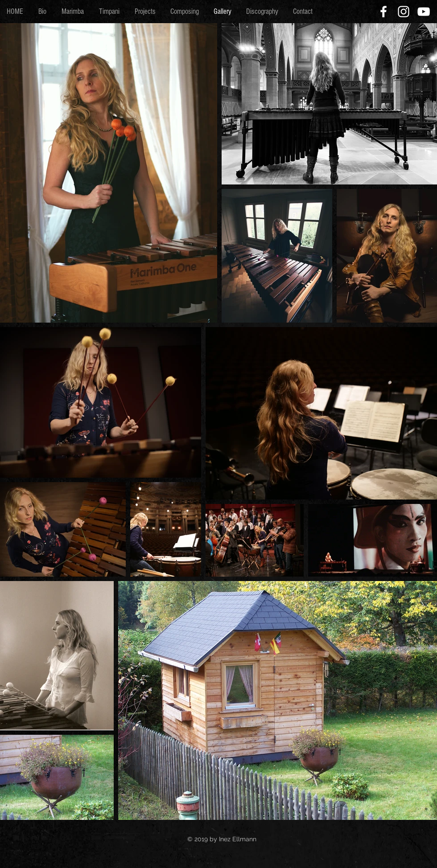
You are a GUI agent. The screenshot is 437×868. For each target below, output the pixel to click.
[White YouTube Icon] (424, 12)
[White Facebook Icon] (383, 12)
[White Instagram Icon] (404, 12)
